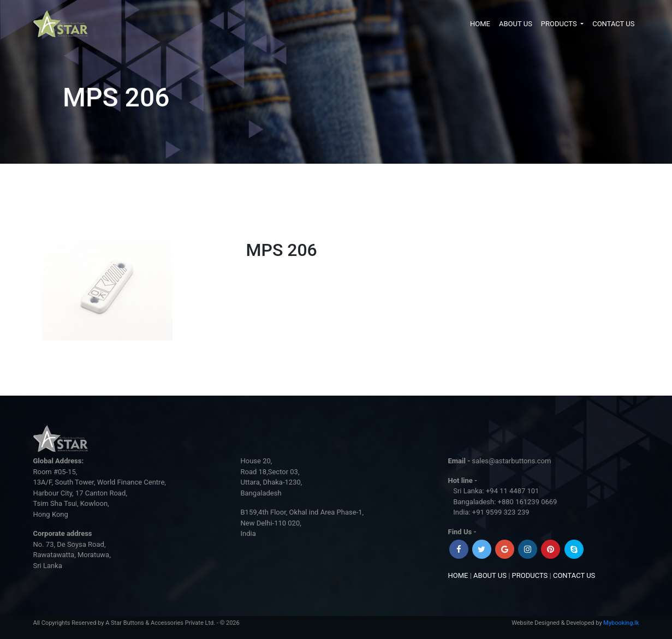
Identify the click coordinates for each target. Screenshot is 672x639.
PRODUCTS (560, 24)
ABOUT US (516, 24)
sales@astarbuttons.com (512, 461)
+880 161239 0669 (528, 502)
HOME (480, 24)
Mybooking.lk (621, 623)
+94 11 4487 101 (512, 491)
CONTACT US (613, 24)
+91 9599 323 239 (501, 512)
